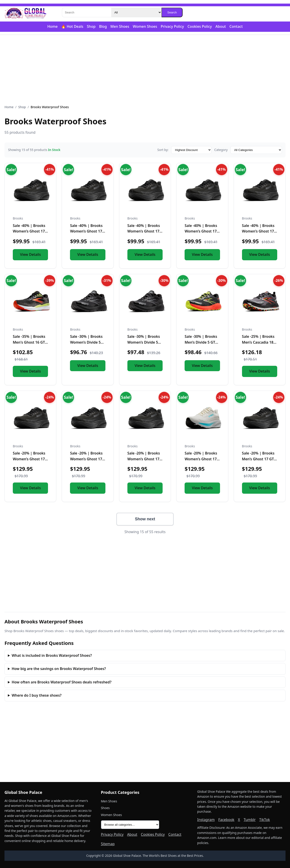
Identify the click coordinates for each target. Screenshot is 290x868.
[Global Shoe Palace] (26, 13)
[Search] (87, 12)
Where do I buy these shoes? (37, 695)
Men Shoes (120, 26)
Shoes (105, 808)
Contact (236, 26)
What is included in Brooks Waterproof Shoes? (52, 655)
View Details (30, 254)
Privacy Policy (172, 26)
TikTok (265, 820)
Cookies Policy (200, 26)
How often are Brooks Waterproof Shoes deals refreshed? (62, 682)
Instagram (206, 820)
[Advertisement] (145, 70)
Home (52, 26)
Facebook (226, 820)
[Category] (136, 12)
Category (221, 150)
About (221, 26)
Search (172, 12)
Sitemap (108, 844)
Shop (91, 26)
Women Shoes (145, 26)
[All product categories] (130, 825)
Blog (103, 26)
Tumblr (250, 820)
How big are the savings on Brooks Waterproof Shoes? (59, 669)
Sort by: (163, 150)
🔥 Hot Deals (72, 26)
